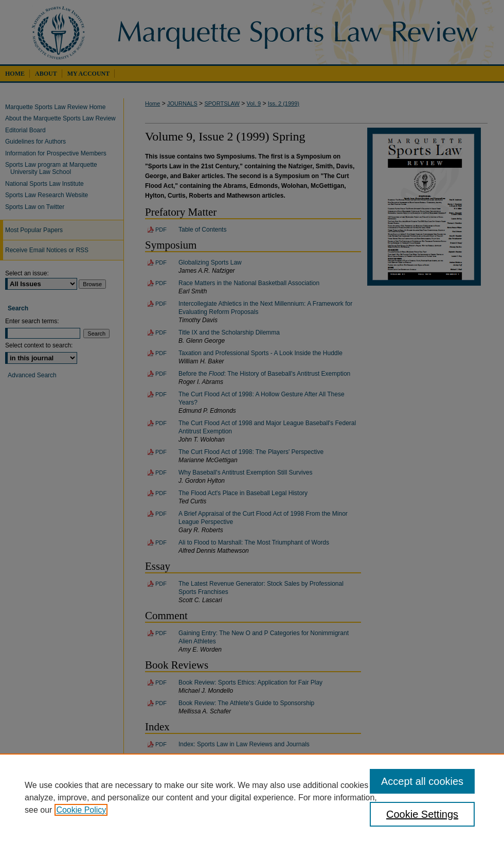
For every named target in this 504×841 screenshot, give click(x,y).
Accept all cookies (422, 781)
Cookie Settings (422, 814)
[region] (252, 797)
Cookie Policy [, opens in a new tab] (81, 810)
